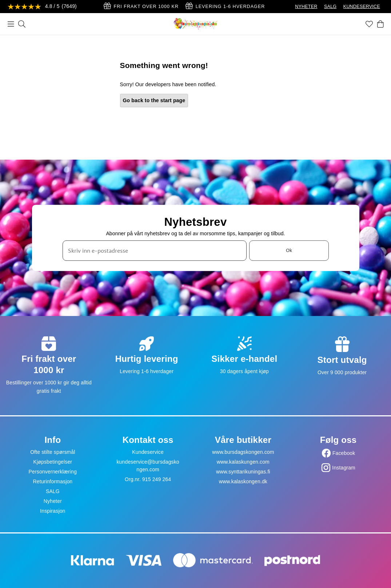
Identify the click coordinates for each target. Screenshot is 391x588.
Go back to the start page (154, 100)
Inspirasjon (53, 511)
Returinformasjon (53, 481)
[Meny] (11, 24)
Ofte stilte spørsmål (53, 452)
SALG (330, 7)
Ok (289, 250)
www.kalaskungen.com (243, 462)
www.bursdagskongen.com (243, 452)
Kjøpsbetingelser (53, 462)
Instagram (344, 468)
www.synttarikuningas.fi (243, 472)
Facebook (344, 453)
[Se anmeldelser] (42, 7)
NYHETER (306, 7)
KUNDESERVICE (362, 7)
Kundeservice (148, 452)
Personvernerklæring (53, 472)
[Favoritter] (369, 24)
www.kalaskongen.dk (243, 481)
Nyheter (53, 501)
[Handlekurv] (380, 24)
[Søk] (22, 24)
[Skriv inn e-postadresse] (155, 251)
